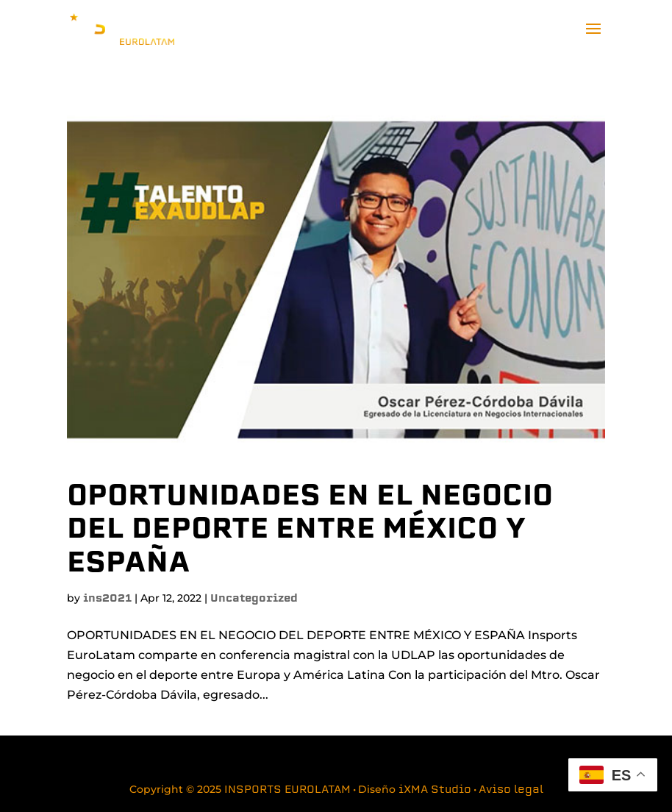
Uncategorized (254, 599)
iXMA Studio (435, 790)
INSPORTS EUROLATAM (287, 790)
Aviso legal (511, 790)
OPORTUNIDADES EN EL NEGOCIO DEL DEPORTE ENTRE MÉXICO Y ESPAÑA (310, 531)
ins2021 (107, 599)
